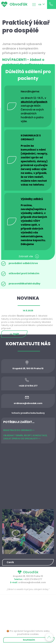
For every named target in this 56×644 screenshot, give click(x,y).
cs (40, 4)
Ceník (10, 562)
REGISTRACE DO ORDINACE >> (19, 430)
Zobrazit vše (29, 256)
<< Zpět (14, 334)
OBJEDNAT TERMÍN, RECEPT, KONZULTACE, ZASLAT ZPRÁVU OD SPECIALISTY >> (25, 437)
